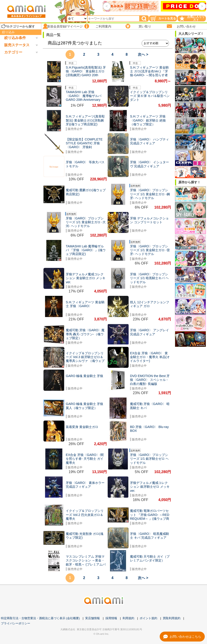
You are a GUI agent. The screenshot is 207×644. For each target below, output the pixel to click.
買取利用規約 (172, 618)
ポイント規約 (148, 618)
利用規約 (128, 618)
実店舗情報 (92, 618)
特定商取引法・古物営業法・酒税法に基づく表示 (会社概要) (40, 618)
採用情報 (111, 618)
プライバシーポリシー (16, 623)
